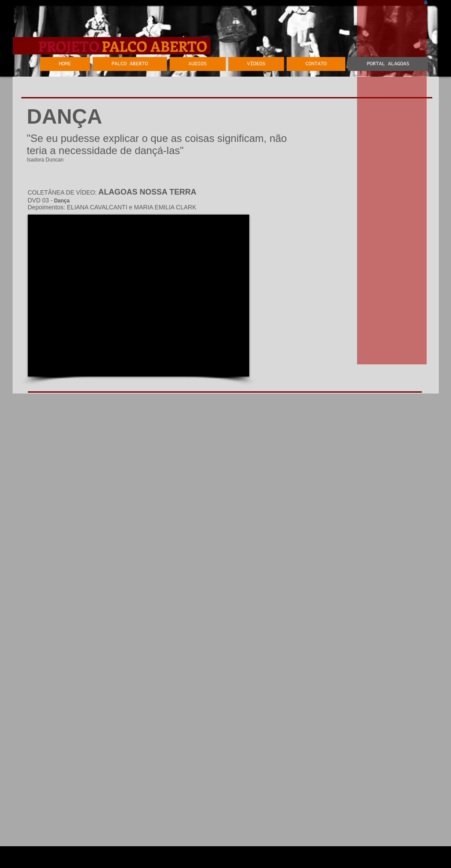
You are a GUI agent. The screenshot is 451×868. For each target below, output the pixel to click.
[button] (426, 2)
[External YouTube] (139, 296)
